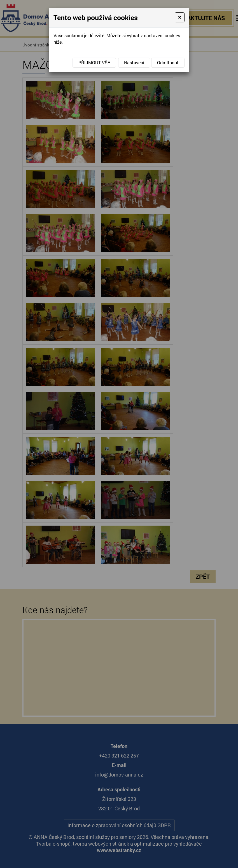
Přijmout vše (94, 63)
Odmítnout (168, 63)
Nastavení (134, 63)
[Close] (180, 17)
